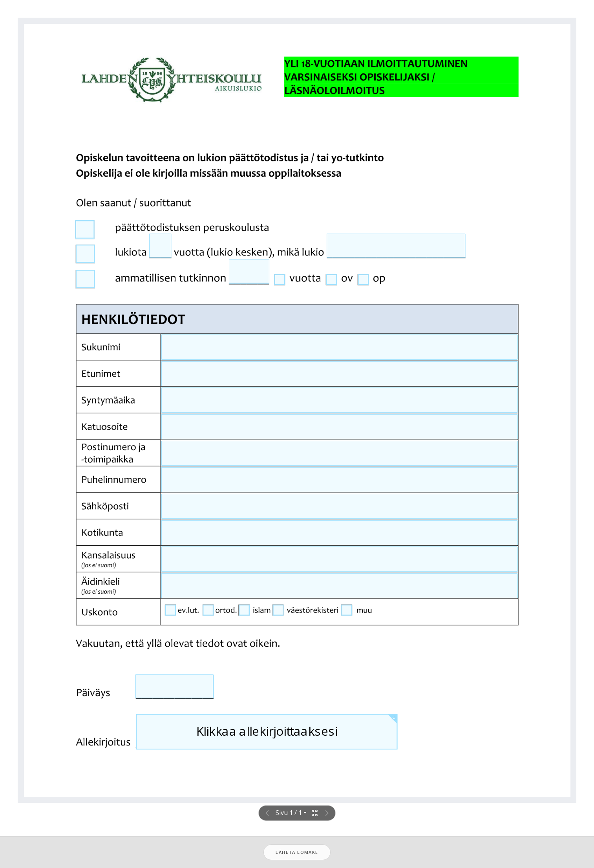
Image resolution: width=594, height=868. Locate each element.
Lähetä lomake (297, 852)
